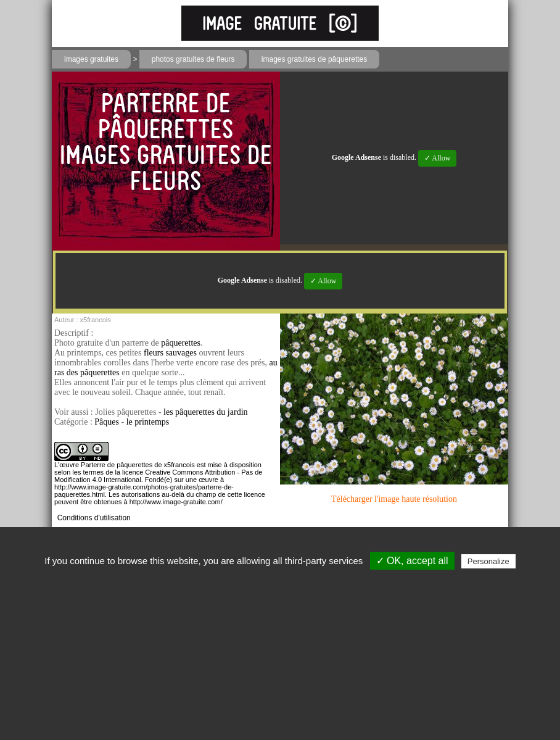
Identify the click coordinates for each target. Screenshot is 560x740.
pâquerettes (181, 343)
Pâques (107, 422)
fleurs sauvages (170, 353)
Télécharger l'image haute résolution (394, 499)
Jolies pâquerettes (126, 412)
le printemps (148, 422)
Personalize (488, 561)
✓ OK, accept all (412, 561)
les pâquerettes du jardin (205, 412)
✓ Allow (437, 158)
